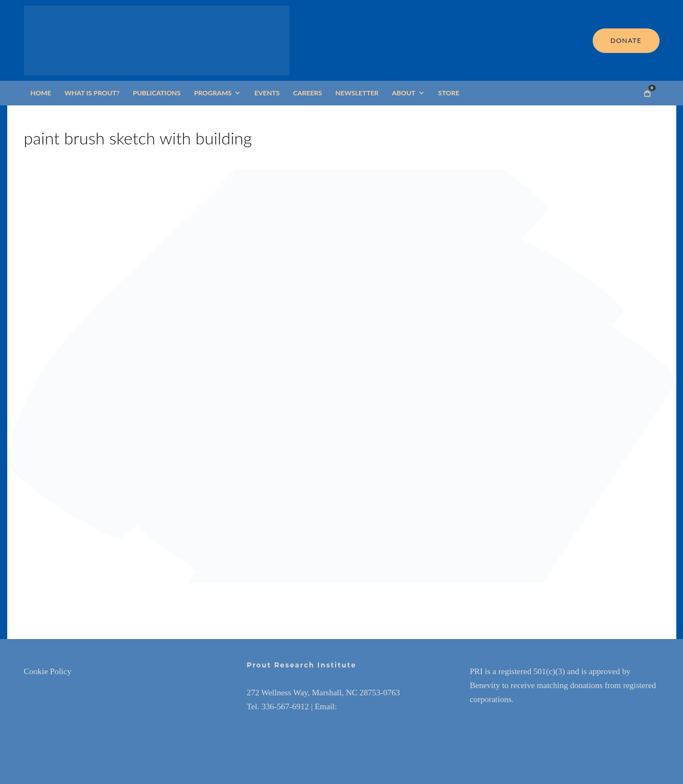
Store (449, 93)
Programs (213, 93)
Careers (308, 93)
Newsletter (357, 93)
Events (267, 93)
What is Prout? (92, 93)
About (404, 93)
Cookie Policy (48, 671)
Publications (157, 93)
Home (41, 93)
